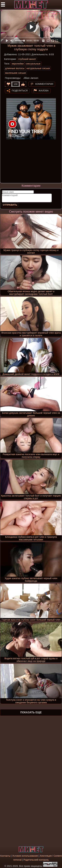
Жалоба (44, 90)
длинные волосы (15, 68)
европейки (18, 64)
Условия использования (25, 856)
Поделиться (20, 90)
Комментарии (44, 84)
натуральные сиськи (38, 68)
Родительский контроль (36, 860)
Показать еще (31, 712)
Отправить (10, 205)
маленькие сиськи (15, 73)
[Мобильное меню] (3, 4)
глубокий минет (27, 59)
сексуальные (33, 64)
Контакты (5, 856)
